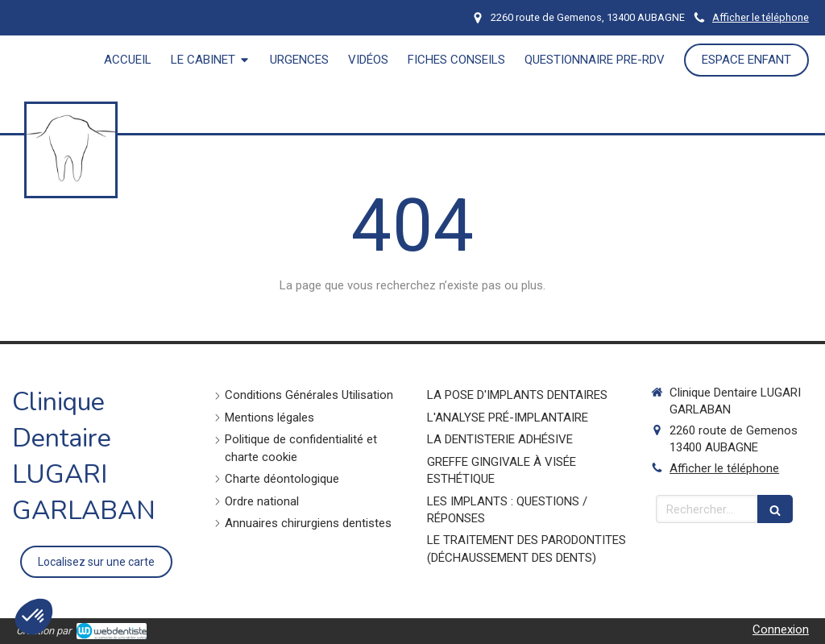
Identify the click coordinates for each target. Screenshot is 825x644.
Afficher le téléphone (761, 17)
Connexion (781, 629)
